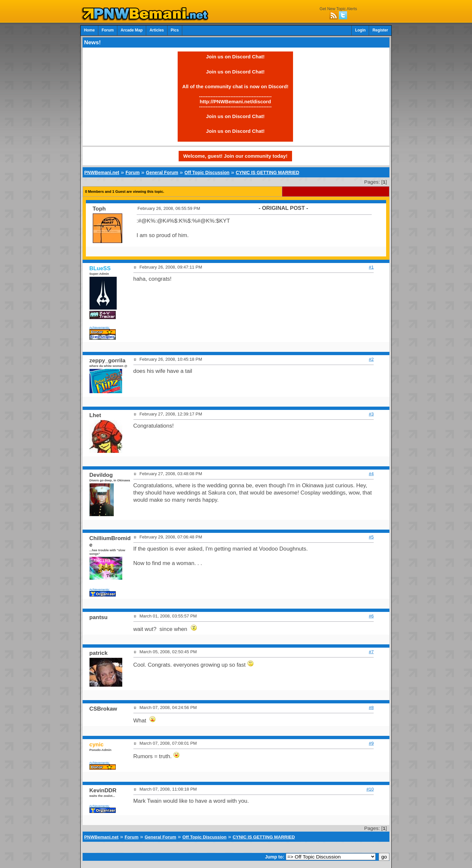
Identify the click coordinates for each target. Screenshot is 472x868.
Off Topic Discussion (207, 172)
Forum (108, 30)
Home (89, 30)
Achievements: (100, 327)
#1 (371, 267)
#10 (370, 789)
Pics (175, 30)
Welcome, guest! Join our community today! (235, 156)
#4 (371, 474)
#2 (371, 359)
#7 (371, 652)
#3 (371, 414)
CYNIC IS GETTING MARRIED (267, 172)
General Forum (162, 172)
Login (360, 30)
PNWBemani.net (102, 172)
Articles (157, 30)
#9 (371, 743)
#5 (371, 537)
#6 (371, 616)
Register (380, 30)
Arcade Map (132, 30)
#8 (371, 707)
